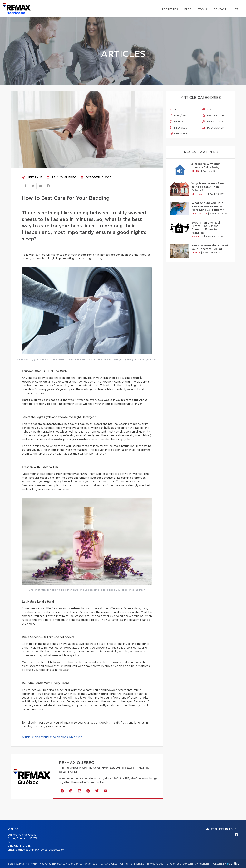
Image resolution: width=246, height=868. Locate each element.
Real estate (213, 116)
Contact (220, 10)
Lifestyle (32, 178)
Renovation (213, 122)
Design (177, 122)
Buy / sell (179, 116)
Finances (178, 128)
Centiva (233, 863)
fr (237, 10)
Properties (170, 10)
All (175, 109)
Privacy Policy (155, 864)
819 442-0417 (23, 846)
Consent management (196, 864)
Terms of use (173, 864)
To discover (213, 128)
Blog (188, 10)
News (208, 109)
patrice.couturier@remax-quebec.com (40, 850)
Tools (203, 10)
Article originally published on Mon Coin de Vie (52, 737)
